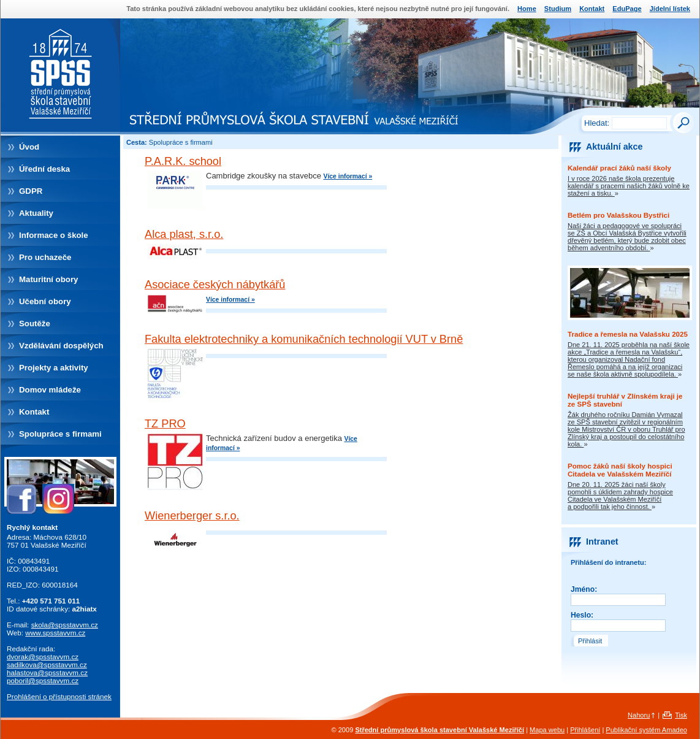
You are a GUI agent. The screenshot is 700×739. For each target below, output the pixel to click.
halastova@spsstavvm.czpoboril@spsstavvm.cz (47, 676)
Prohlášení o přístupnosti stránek (59, 696)
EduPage (627, 9)
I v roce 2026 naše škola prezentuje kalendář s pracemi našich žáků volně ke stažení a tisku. (629, 186)
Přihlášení (585, 730)
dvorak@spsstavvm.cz (43, 657)
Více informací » (348, 176)
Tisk (681, 715)
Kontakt (592, 9)
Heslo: (582, 615)
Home (527, 9)
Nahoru (639, 715)
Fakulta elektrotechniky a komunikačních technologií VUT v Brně (304, 339)
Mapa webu (547, 730)
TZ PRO (165, 424)
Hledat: (597, 123)
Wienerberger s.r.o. (192, 516)
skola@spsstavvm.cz (65, 625)
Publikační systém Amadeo (646, 730)
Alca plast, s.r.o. (184, 234)
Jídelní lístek (670, 9)
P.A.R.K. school (183, 161)
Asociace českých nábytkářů (215, 285)
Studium (558, 9)
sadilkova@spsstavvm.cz (47, 664)
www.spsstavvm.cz (55, 633)
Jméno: (584, 589)
